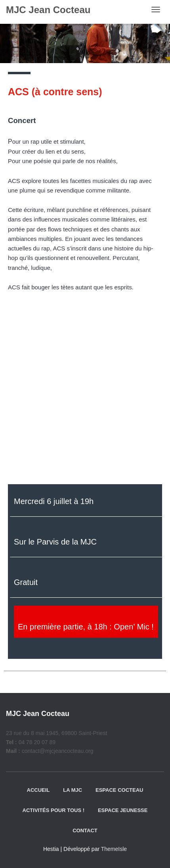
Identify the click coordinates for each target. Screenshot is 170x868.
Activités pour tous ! (54, 810)
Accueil (38, 790)
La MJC (73, 790)
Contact (85, 830)
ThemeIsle (114, 849)
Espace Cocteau (119, 790)
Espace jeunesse (123, 810)
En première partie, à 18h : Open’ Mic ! (86, 627)
